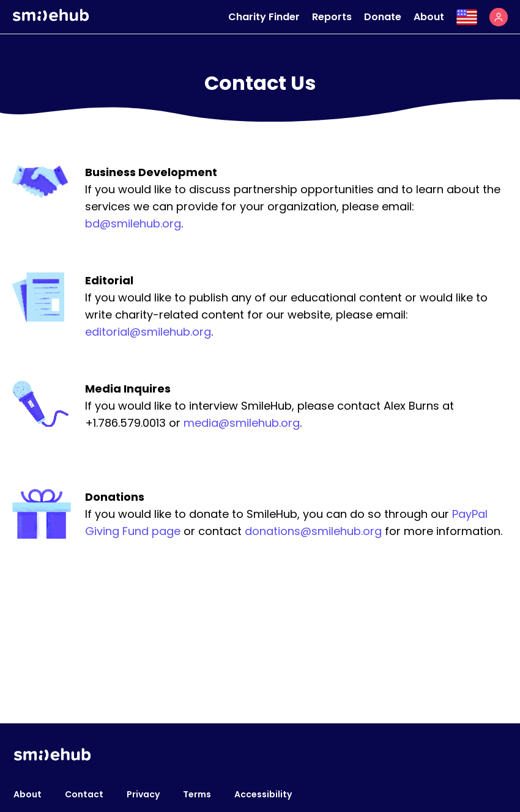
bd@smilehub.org (133, 223)
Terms (197, 794)
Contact (84, 794)
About (429, 17)
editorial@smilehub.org (148, 332)
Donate (383, 17)
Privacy (143, 794)
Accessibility (263, 794)
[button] (499, 17)
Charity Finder (264, 17)
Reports (332, 17)
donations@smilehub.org (313, 531)
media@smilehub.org (242, 423)
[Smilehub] (51, 18)
